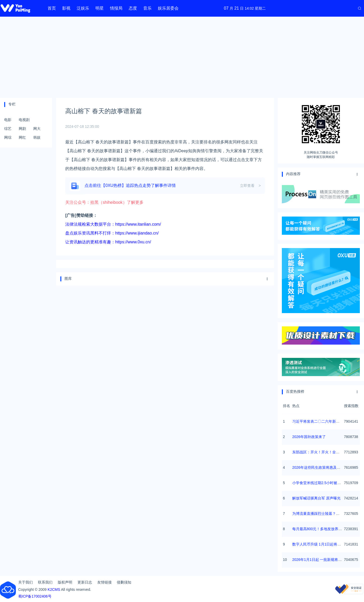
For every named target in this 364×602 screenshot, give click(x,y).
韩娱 (37, 137)
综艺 (8, 129)
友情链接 (105, 582)
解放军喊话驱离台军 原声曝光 (316, 498)
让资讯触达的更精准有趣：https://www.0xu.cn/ (108, 242)
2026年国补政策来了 (309, 437)
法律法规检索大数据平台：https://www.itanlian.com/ (113, 224)
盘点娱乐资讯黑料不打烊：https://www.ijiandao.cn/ (112, 233)
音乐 (147, 8)
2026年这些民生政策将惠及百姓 (318, 467)
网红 (22, 137)
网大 (37, 129)
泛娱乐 (83, 8)
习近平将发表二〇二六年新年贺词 (320, 421)
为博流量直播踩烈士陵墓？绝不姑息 (321, 514)
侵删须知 (124, 582)
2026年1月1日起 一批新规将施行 (319, 560)
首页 (52, 8)
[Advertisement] (182, 57)
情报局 (116, 8)
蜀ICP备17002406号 (35, 596)
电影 (8, 120)
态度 (133, 8)
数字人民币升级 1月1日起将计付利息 (322, 544)
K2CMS (54, 590)
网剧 (22, 129)
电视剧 (24, 120)
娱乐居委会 (168, 8)
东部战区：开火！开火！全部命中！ (321, 452)
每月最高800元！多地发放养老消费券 (323, 529)
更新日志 (85, 582)
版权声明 (65, 582)
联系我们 (45, 582)
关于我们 (25, 582)
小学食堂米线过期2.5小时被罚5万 (319, 483)
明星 (100, 8)
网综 (8, 137)
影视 (66, 8)
